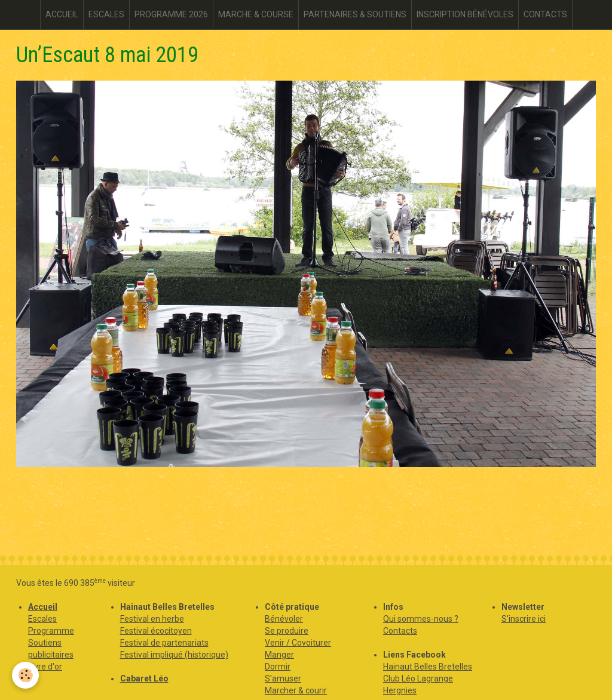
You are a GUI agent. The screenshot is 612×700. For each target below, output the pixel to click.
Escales (42, 619)
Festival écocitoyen (156, 631)
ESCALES (106, 14)
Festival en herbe (152, 619)
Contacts (400, 631)
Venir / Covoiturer (298, 643)
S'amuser (283, 678)
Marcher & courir (296, 690)
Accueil (43, 607)
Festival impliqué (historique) (174, 655)
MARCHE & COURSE (256, 14)
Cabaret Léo (144, 678)
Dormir (278, 667)
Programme (51, 631)
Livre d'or (45, 667)
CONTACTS (545, 14)
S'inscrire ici (524, 619)
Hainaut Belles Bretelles (428, 667)
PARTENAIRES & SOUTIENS (355, 14)
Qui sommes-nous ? (421, 619)
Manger (279, 655)
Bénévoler (284, 619)
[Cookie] (25, 675)
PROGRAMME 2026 (171, 14)
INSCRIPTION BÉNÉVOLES (465, 14)
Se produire (287, 631)
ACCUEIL (62, 14)
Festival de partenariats (164, 643)
